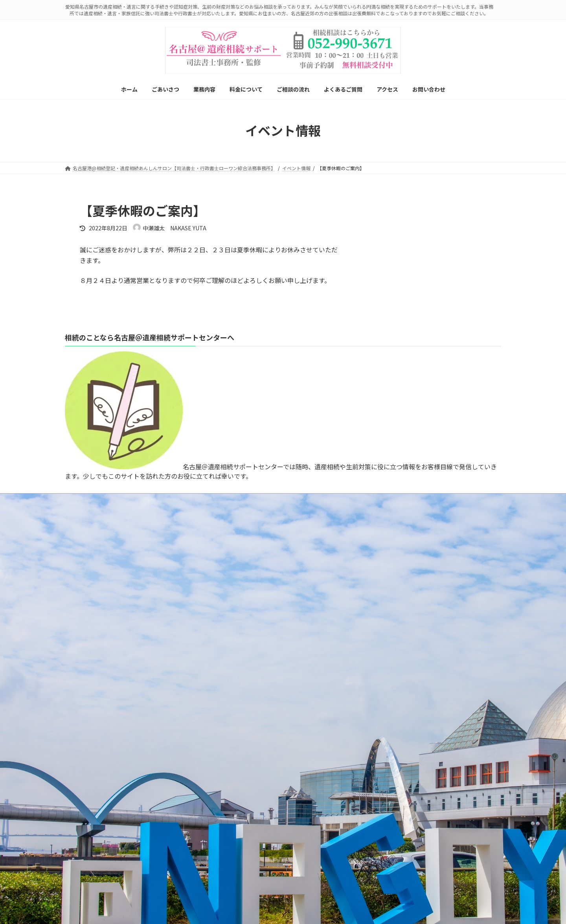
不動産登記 (86, 808)
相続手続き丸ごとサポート (103, 699)
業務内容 (79, 644)
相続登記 (84, 658)
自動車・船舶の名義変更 (100, 822)
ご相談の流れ (84, 849)
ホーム (77, 617)
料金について (84, 835)
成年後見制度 (88, 767)
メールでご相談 (123, 583)
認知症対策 (86, 740)
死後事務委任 (88, 781)
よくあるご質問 (86, 863)
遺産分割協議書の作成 (98, 685)
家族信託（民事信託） (98, 753)
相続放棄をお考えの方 (98, 712)
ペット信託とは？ (93, 794)
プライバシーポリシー (179, 583)
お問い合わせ (84, 890)
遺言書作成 (86, 671)
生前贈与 (84, 726)
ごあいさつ (81, 630)
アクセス (79, 876)
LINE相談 (82, 583)
